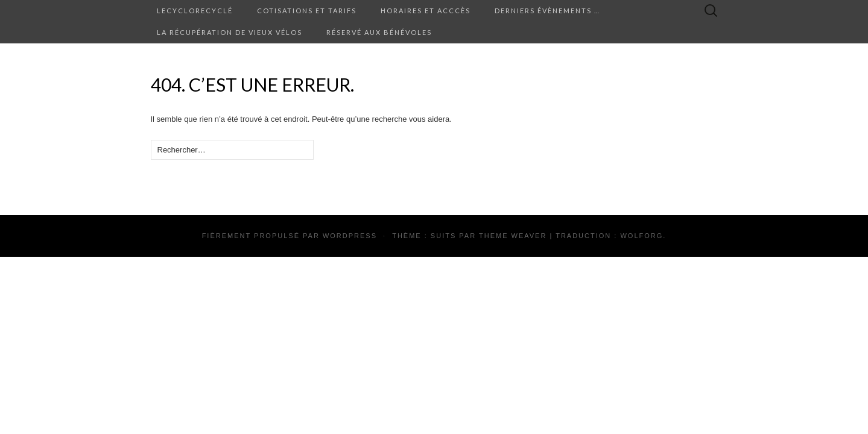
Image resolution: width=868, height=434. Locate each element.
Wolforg (641, 236)
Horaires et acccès (426, 11)
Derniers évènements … (547, 11)
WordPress (350, 236)
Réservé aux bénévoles (379, 32)
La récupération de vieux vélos (230, 32)
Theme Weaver (513, 236)
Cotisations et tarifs (307, 11)
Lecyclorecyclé (195, 11)
